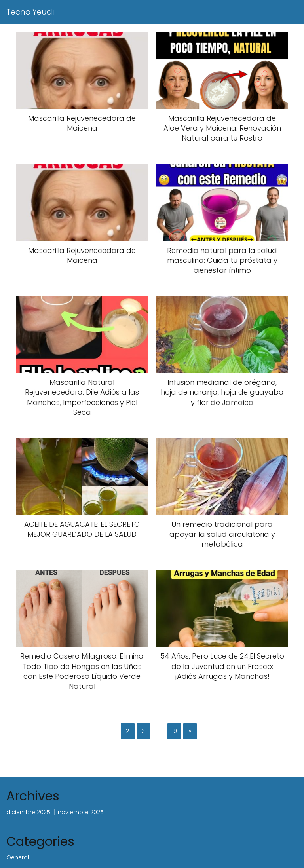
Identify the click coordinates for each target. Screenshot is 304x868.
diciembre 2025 (28, 812)
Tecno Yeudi (30, 12)
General (18, 857)
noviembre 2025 (81, 812)
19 (174, 731)
